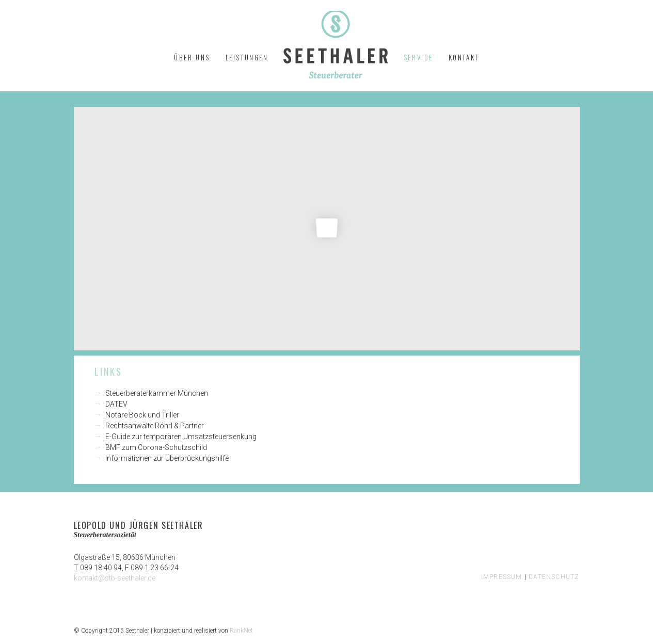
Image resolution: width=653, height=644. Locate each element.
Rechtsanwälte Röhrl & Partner (155, 426)
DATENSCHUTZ (554, 577)
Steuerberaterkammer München (157, 393)
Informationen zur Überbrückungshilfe (167, 458)
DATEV (116, 404)
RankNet (241, 631)
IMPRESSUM (502, 577)
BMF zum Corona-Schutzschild (156, 447)
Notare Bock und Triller (142, 415)
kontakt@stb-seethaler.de (115, 578)
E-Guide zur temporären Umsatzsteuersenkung (181, 437)
